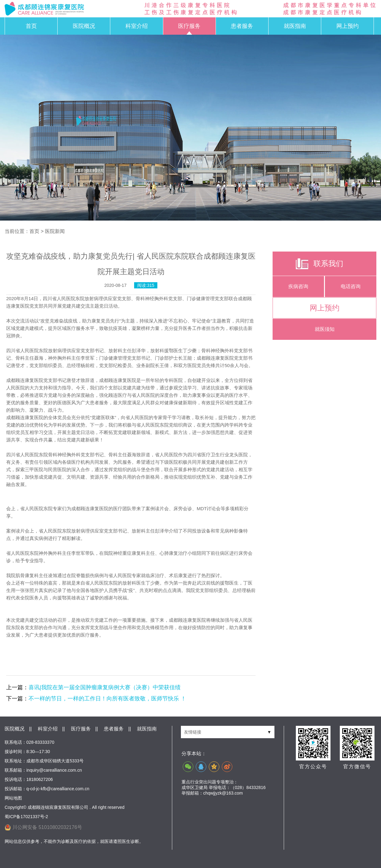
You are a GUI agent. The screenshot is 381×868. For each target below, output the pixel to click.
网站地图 (13, 798)
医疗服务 (189, 26)
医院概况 (84, 26)
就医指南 (295, 26)
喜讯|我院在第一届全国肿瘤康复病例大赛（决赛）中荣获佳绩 (105, 687)
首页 (31, 26)
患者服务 (242, 26)
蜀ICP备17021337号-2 (26, 817)
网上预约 (348, 26)
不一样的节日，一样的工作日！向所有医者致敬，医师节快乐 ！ (107, 699)
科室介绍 (137, 26)
